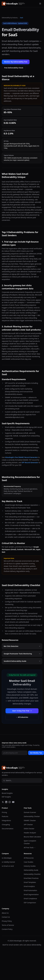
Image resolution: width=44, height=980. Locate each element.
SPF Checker (28, 825)
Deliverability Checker (32, 816)
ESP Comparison (30, 903)
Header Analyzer (30, 833)
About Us (5, 913)
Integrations (6, 820)
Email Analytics (29, 886)
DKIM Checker (29, 829)
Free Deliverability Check (14, 68)
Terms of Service (8, 925)
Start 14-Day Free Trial (22, 711)
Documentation (8, 829)
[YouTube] (13, 802)
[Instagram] (10, 802)
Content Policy (7, 929)
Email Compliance (30, 899)
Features (5, 816)
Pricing (4, 812)
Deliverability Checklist (32, 874)
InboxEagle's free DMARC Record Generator (21, 457)
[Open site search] (22, 780)
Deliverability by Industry (10, 18)
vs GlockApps (7, 858)
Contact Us (6, 917)
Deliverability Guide (31, 870)
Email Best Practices (31, 878)
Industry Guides (30, 866)
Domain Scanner (30, 812)
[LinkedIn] (6, 802)
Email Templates (30, 882)
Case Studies (28, 862)
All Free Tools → (30, 848)
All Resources (29, 858)
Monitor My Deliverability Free (16, 62)
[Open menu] (40, 4)
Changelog (6, 825)
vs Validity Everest (8, 862)
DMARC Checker (30, 820)
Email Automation (30, 890)
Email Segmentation (31, 894)
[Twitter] (3, 802)
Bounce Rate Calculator (32, 837)
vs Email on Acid (8, 866)
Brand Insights (7, 793)
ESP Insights (6, 797)
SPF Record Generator (30, 462)
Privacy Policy (7, 921)
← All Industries (22, 717)
